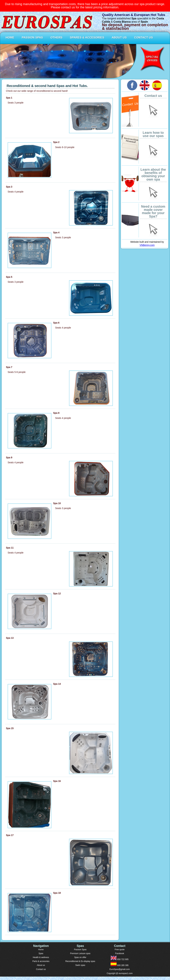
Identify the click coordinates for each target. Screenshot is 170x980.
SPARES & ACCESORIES (87, 38)
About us (41, 965)
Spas (41, 953)
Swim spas (80, 965)
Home (41, 950)
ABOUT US (119, 38)
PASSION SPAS (32, 38)
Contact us (41, 969)
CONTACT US (144, 38)
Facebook (120, 953)
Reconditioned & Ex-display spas (80, 961)
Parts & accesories (41, 961)
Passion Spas (80, 950)
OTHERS (56, 38)
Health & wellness (41, 957)
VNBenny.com (147, 245)
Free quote (120, 950)
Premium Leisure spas (80, 953)
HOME (10, 38)
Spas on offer (80, 957)
